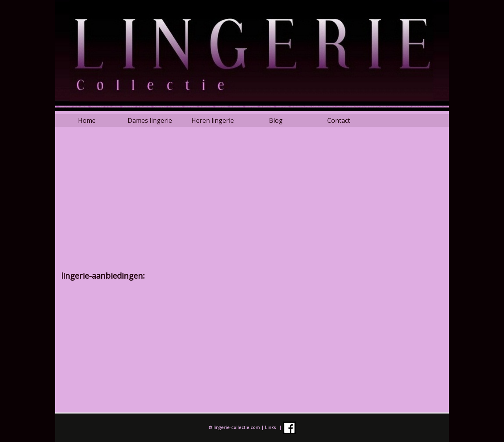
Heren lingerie (213, 120)
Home (87, 120)
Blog (276, 120)
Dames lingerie (150, 120)
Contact (339, 120)
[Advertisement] (252, 203)
